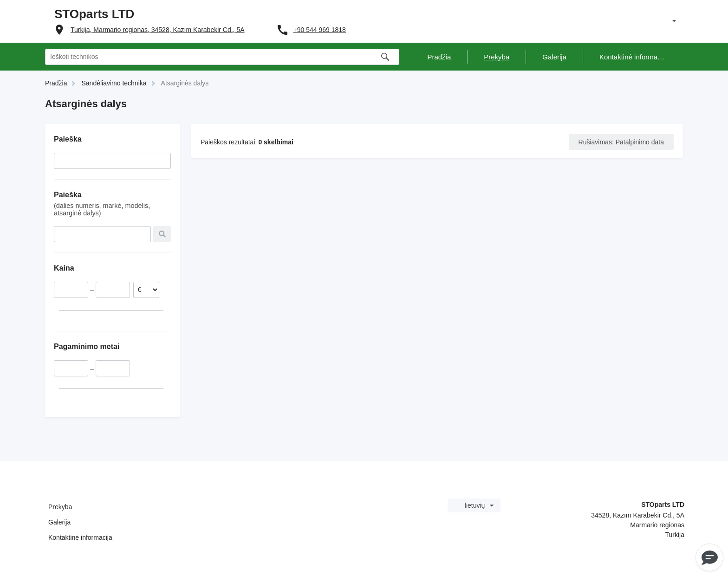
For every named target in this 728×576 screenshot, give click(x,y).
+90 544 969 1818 (320, 30)
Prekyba (60, 507)
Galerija (59, 522)
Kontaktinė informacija (80, 537)
